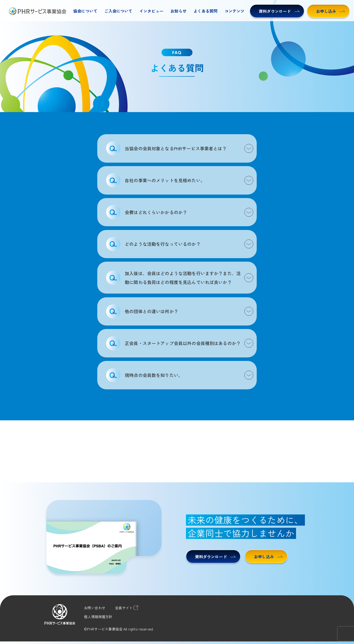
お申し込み (330, 11)
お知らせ (178, 11)
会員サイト (126, 608)
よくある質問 (205, 11)
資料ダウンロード (279, 11)
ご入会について (118, 11)
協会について (85, 11)
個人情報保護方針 (98, 617)
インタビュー (151, 11)
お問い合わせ (95, 608)
